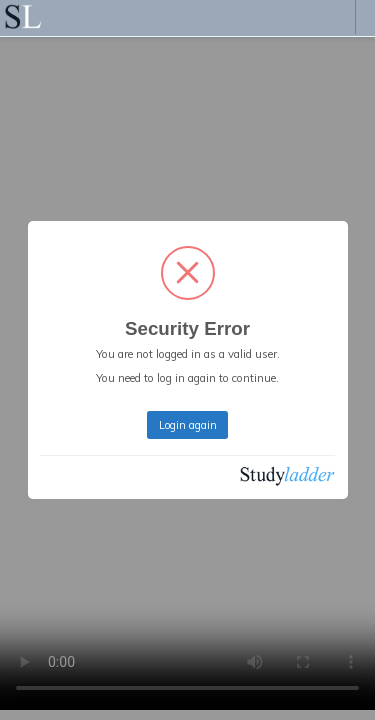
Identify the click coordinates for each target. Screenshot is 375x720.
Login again (188, 425)
